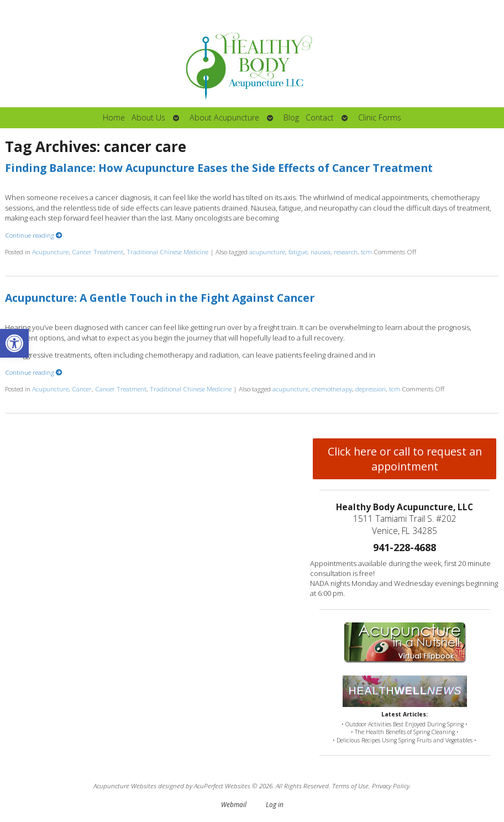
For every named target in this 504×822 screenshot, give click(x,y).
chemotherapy (332, 389)
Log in (275, 804)
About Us (148, 117)
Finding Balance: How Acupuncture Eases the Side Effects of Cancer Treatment (219, 168)
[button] (14, 343)
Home (114, 117)
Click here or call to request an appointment (405, 459)
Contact (320, 117)
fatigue (298, 252)
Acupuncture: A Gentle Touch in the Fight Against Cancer (160, 298)
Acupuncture (50, 252)
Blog (291, 117)
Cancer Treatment (98, 252)
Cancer (82, 389)
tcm (366, 252)
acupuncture (267, 252)
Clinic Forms (380, 117)
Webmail (234, 804)
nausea (321, 252)
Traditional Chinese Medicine (167, 252)
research (346, 252)
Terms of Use (350, 786)
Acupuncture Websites (125, 786)
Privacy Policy (391, 786)
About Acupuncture (224, 117)
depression (371, 389)
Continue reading (34, 235)
